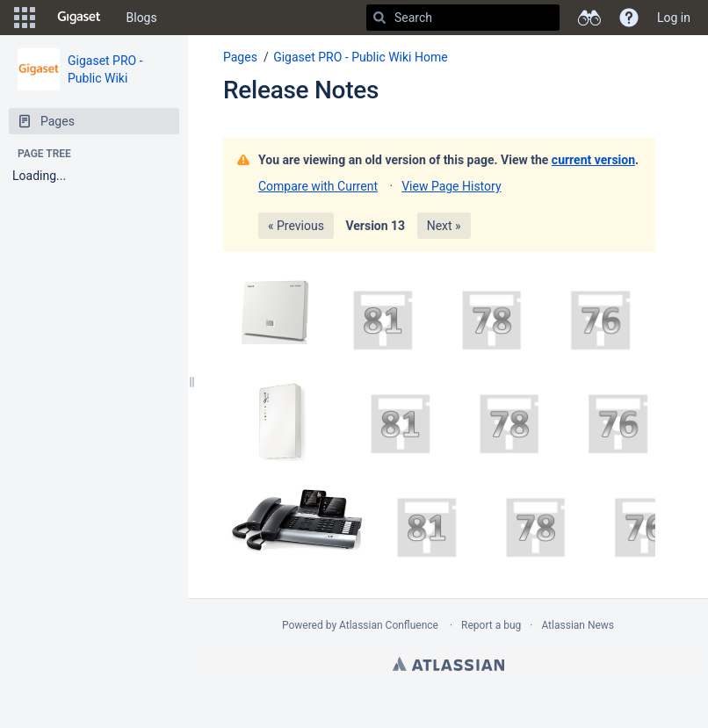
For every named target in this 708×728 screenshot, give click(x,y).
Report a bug (491, 625)
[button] (25, 18)
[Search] (379, 18)
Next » (444, 226)
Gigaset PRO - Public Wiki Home (361, 57)
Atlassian (448, 664)
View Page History (451, 186)
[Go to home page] (79, 18)
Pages (240, 57)
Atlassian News (578, 625)
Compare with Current (318, 186)
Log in (674, 18)
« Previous (296, 226)
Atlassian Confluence (389, 625)
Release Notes (301, 90)
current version (593, 160)
